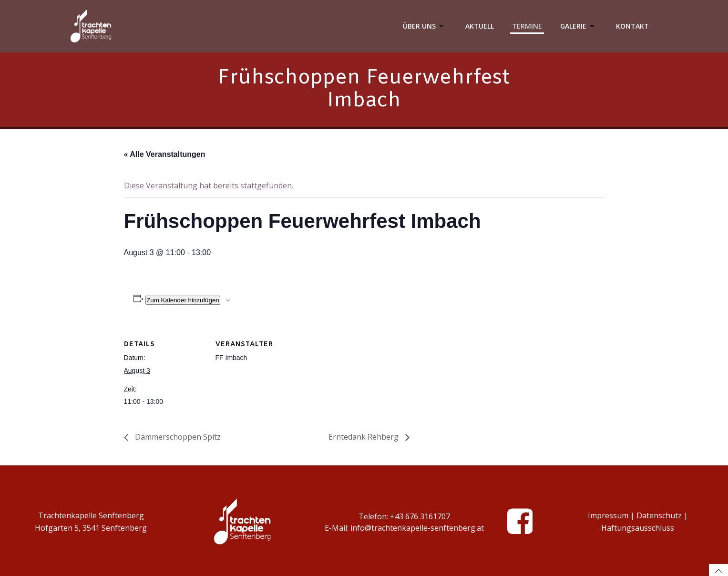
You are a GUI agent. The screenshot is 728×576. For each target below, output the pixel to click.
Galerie (579, 26)
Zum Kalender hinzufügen (183, 300)
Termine (527, 26)
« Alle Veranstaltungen (165, 154)
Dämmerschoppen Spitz (177, 437)
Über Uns (425, 26)
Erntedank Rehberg (364, 437)
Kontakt (632, 26)
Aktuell (480, 26)
